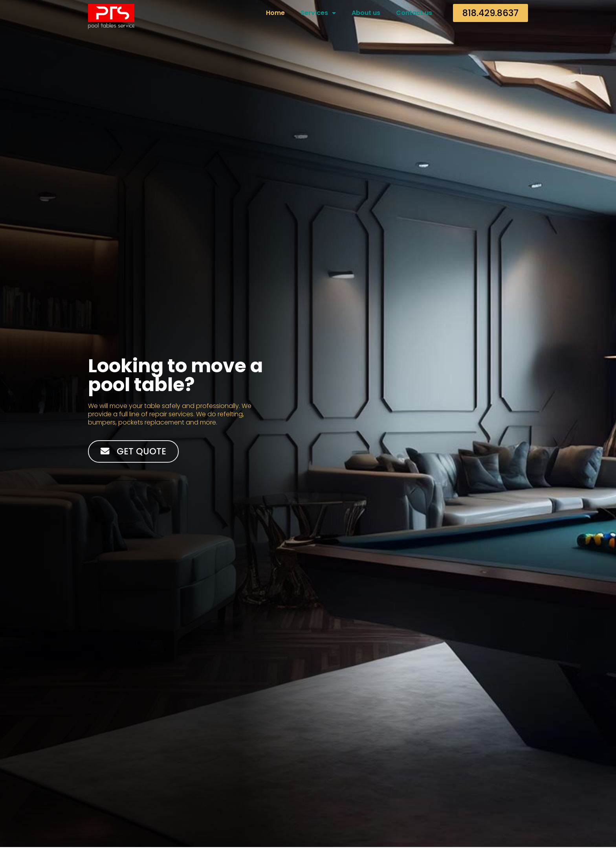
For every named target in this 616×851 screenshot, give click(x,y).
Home (275, 13)
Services (318, 13)
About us (366, 13)
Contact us (414, 13)
